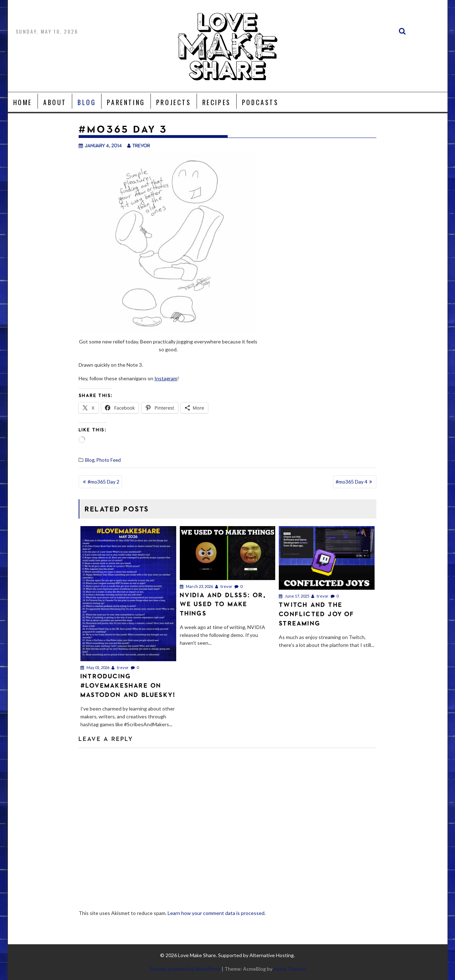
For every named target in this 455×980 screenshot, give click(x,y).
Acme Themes (290, 969)
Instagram (166, 378)
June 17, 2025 (294, 596)
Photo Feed (109, 460)
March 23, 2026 (196, 586)
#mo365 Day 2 (103, 482)
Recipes (217, 102)
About (55, 102)
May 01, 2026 (95, 667)
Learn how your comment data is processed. (217, 913)
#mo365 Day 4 (352, 482)
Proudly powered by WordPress (185, 969)
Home (23, 102)
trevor (139, 145)
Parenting (126, 102)
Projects (174, 102)
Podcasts (260, 102)
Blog (87, 102)
